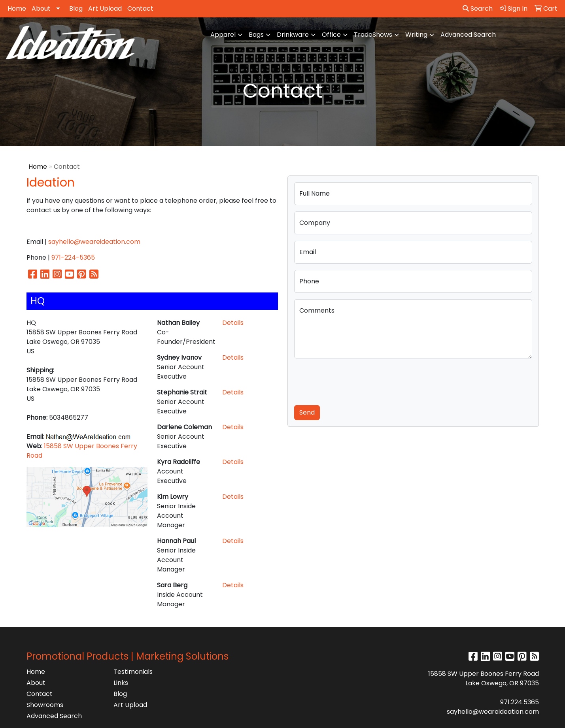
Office (331, 35)
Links (121, 683)
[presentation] (354, 380)
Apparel (223, 35)
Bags (256, 35)
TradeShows (373, 35)
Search (478, 8)
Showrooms (45, 705)
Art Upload (105, 8)
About (41, 8)
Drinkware (293, 35)
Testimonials (133, 672)
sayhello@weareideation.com (94, 242)
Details (233, 323)
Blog (76, 8)
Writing (416, 35)
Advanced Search (468, 35)
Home (17, 8)
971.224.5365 (520, 702)
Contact (140, 8)
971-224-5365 (73, 257)
